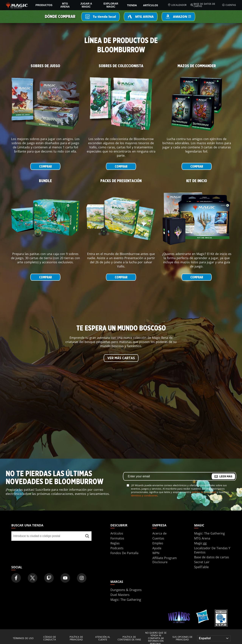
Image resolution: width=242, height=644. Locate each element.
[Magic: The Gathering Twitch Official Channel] (49, 578)
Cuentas (229, 5)
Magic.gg (200, 543)
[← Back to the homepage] (17, 5)
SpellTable (201, 567)
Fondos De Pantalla (124, 553)
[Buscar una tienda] (87, 536)
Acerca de (159, 533)
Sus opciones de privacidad (182, 638)
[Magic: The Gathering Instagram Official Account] (82, 578)
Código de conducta (50, 638)
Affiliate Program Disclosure (165, 560)
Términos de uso (23, 638)
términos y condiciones (144, 495)
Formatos (117, 538)
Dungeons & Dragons (126, 590)
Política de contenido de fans (129, 638)
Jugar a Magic (86, 5)
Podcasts (117, 548)
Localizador (177, 5)
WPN (156, 553)
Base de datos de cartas (203, 5)
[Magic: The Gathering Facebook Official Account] (16, 578)
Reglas (115, 543)
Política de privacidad (76, 638)
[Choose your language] (214, 638)
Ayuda (157, 548)
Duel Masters (120, 595)
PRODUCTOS (44, 5)
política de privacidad (204, 492)
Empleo (158, 543)
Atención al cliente (103, 638)
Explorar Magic (111, 5)
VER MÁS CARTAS (121, 358)
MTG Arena (65, 5)
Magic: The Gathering (209, 533)
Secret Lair (202, 562)
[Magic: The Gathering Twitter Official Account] (33, 578)
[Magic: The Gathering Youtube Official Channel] (65, 578)
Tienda (132, 5)
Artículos (151, 5)
